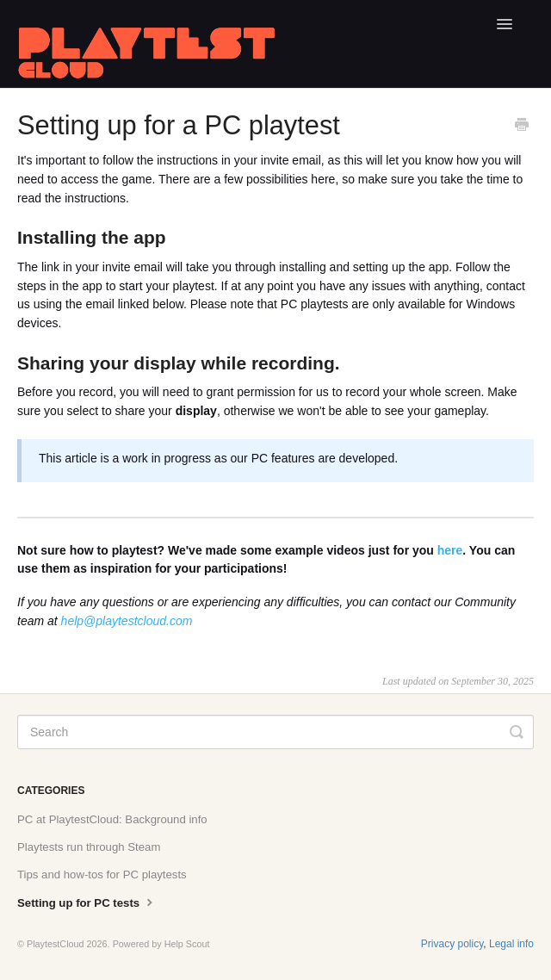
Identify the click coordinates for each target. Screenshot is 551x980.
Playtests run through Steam (89, 847)
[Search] (275, 732)
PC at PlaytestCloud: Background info (112, 819)
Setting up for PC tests (87, 902)
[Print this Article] (522, 127)
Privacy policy (452, 944)
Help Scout (187, 944)
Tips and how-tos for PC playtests (102, 875)
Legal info (511, 944)
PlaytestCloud (56, 944)
